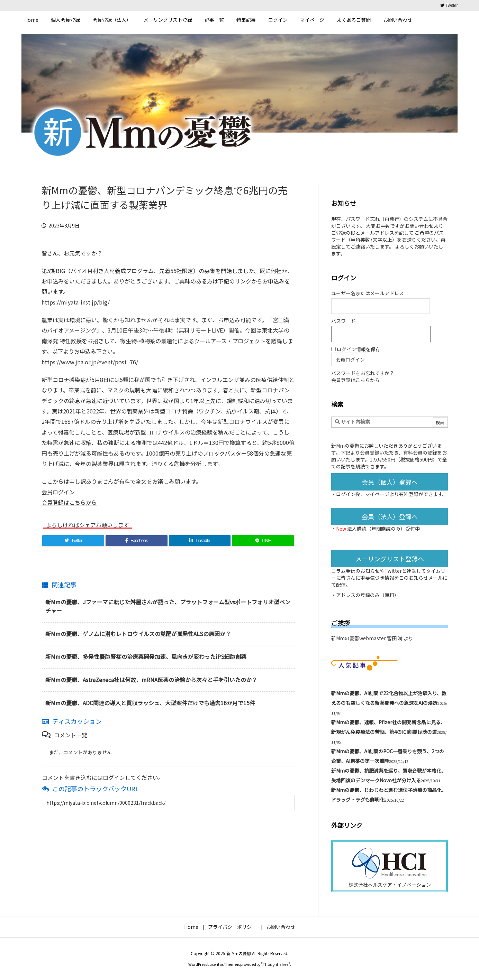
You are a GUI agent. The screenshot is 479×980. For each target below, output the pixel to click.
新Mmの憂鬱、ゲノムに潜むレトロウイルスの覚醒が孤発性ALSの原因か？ (138, 634)
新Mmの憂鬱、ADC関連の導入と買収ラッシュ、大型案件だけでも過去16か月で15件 (150, 703)
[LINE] (263, 541)
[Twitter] (73, 541)
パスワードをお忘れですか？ (363, 373)
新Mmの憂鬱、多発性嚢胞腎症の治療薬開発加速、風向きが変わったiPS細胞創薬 (146, 656)
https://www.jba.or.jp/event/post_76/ (90, 362)
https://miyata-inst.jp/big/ (76, 302)
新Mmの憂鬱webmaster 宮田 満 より (372, 638)
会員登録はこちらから (69, 502)
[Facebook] (137, 541)
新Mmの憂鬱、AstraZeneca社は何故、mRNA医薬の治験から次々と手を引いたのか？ (151, 680)
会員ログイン (58, 492)
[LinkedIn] (200, 541)
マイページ (377, 494)
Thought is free (275, 964)
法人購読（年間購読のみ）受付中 (383, 529)
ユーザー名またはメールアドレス (368, 293)
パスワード (343, 321)
